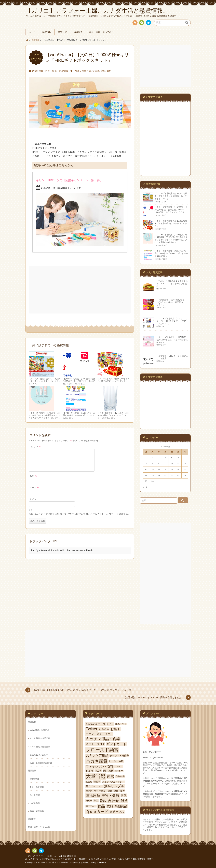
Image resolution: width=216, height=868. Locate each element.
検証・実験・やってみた (102, 32)
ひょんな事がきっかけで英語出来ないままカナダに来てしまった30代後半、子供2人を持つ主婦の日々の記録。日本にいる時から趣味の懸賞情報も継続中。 (90, 859)
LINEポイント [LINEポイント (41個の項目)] (121, 724)
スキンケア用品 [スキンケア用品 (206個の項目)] (97, 755)
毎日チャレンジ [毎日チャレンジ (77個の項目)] (94, 786)
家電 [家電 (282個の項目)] (110, 776)
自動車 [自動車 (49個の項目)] (89, 801)
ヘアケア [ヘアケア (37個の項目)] (118, 766)
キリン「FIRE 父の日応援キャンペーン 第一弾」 (69, 180)
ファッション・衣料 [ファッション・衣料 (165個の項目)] (100, 767)
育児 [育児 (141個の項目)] (124, 795)
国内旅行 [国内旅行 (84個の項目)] (108, 771)
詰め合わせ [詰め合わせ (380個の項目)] (110, 801)
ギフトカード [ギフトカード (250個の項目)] (116, 744)
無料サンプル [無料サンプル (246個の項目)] (114, 786)
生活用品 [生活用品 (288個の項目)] (93, 795)
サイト (33, 503)
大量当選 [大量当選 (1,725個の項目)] (96, 776)
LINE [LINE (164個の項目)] (110, 724)
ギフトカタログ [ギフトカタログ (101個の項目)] (95, 744)
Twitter (77, 71)
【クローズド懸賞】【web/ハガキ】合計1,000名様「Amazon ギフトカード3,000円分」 (79, 415)
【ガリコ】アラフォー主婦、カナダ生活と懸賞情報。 (52, 856)
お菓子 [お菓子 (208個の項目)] (115, 729)
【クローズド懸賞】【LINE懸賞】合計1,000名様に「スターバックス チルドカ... (173, 340)
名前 (33, 480)
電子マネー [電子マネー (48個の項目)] (91, 806)
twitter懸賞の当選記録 (39, 730)
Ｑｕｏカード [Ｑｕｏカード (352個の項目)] (97, 812)
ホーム (32, 32)
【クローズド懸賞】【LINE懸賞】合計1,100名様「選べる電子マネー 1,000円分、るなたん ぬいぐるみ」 (79, 381)
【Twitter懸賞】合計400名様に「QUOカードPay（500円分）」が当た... (171, 302)
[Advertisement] (80, 290)
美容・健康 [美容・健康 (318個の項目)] (110, 795)
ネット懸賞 (51, 71)
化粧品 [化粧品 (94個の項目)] (90, 771)
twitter (148, 23)
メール (34, 492)
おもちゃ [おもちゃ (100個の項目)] (104, 729)
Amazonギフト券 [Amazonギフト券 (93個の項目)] (96, 724)
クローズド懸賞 (37, 787)
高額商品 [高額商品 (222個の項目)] (121, 806)
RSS (135, 23)
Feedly (142, 23)
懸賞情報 (47, 32)
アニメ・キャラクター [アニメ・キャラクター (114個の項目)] (99, 734)
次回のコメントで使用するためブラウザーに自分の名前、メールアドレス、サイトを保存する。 (80, 518)
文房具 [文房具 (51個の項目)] (89, 782)
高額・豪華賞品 (37, 811)
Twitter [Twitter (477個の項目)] (92, 729)
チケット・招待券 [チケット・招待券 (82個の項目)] (119, 756)
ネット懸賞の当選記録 (40, 738)
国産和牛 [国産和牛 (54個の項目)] (119, 771)
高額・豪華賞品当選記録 (41, 763)
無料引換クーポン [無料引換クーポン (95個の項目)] (96, 791)
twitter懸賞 (38, 71)
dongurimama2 (157, 757)
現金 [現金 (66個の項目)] (110, 791)
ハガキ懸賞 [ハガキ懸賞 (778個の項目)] (97, 761)
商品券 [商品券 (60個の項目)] (98, 771)
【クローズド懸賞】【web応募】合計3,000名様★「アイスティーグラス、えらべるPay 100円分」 (114, 415)
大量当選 (86, 71)
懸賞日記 (62, 32)
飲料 (109, 71)
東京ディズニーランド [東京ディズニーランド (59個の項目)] (113, 782)
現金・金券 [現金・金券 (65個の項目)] (119, 791)
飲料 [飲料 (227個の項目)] (110, 806)
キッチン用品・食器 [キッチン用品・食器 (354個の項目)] (103, 739)
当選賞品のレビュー (39, 755)
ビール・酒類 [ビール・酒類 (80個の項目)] (116, 761)
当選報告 (78, 32)
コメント (36, 447)
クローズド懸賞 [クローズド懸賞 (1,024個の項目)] (102, 750)
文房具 (96, 71)
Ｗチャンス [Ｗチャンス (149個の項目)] (117, 812)
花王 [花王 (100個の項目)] (96, 801)
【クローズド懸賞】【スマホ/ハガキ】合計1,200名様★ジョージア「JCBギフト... (172, 321)
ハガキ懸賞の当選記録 (40, 747)
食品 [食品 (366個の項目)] (101, 806)
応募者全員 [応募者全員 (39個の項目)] (120, 776)
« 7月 (145, 487)
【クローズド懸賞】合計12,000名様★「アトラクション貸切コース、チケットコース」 (45, 381)
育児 (103, 71)
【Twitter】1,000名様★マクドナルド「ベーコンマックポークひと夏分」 (172, 284)
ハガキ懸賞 (35, 803)
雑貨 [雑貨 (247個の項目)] (124, 801)
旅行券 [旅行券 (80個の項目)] (97, 782)
